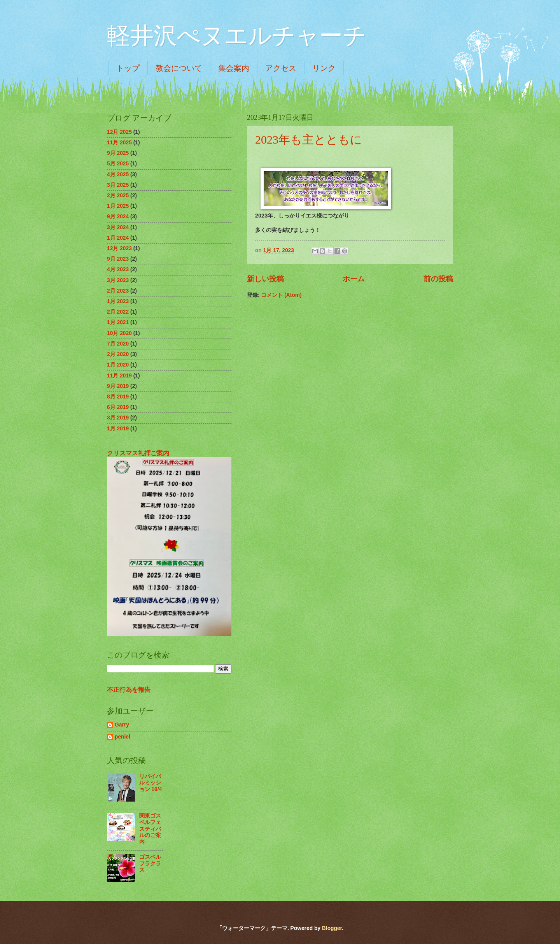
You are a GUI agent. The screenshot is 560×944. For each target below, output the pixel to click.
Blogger (332, 928)
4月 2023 (118, 269)
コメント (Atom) (281, 295)
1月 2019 (118, 429)
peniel (122, 737)
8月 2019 (118, 397)
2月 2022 (118, 312)
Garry (122, 725)
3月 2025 (118, 185)
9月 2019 (118, 386)
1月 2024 (118, 238)
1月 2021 (118, 322)
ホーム (354, 279)
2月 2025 (118, 196)
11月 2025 (119, 143)
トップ (128, 68)
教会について (179, 68)
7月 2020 (118, 344)
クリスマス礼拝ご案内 (138, 453)
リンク (324, 68)
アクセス (281, 68)
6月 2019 (118, 407)
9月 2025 (118, 153)
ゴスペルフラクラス (150, 863)
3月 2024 (118, 227)
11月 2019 (119, 376)
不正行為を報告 (129, 690)
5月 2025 (118, 164)
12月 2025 (119, 132)
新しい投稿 (265, 279)
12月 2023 (119, 248)
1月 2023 (118, 301)
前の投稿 (438, 279)
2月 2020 (118, 354)
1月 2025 (118, 206)
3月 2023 (118, 280)
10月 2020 (119, 333)
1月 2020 (118, 365)
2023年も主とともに (309, 139)
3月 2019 (118, 418)
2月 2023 (118, 291)
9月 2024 (118, 217)
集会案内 (234, 68)
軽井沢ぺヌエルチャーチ (237, 36)
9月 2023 (118, 259)
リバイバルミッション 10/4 (151, 783)
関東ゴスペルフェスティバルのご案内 (150, 829)
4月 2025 (118, 175)
